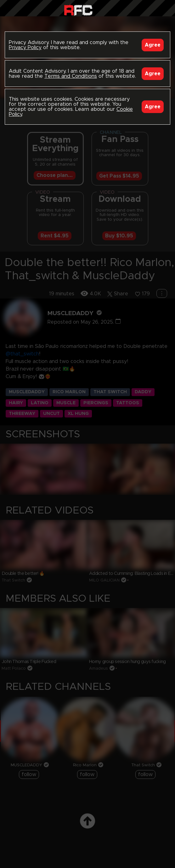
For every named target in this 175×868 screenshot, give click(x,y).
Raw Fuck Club (78, 10)
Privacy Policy (25, 48)
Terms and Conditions (71, 76)
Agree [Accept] (153, 45)
